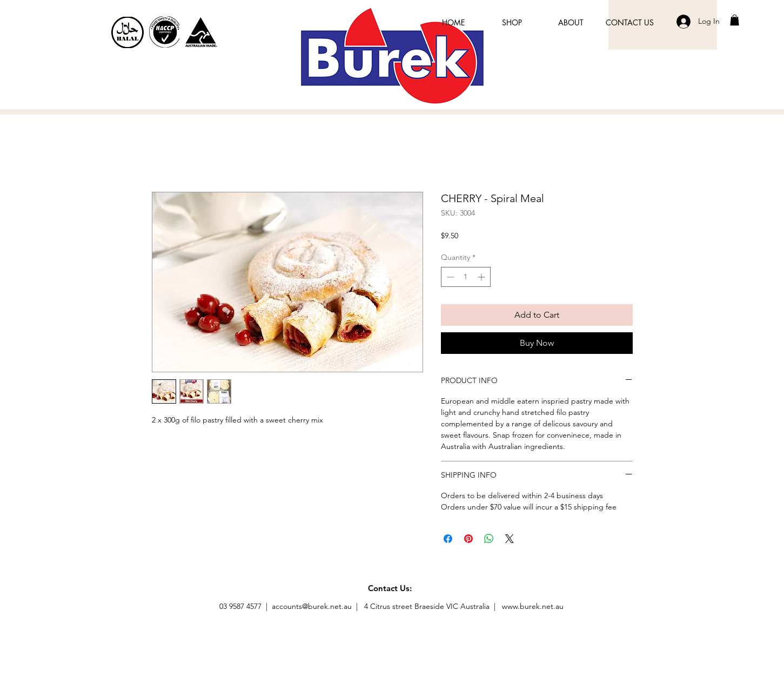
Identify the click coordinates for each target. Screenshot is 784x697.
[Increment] (482, 277)
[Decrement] (449, 277)
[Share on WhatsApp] (489, 539)
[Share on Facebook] (448, 539)
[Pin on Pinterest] (468, 539)
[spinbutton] (466, 277)
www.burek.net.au (533, 606)
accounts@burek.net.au (312, 606)
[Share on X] (510, 539)
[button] (735, 20)
